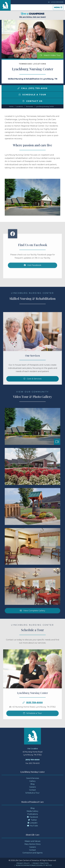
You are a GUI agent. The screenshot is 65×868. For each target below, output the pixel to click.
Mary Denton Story (33, 844)
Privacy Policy (23, 863)
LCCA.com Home (56, 2)
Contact (32, 790)
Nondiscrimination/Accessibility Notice (34, 865)
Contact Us (32, 101)
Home (11, 106)
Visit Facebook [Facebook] (33, 274)
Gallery (32, 781)
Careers (33, 787)
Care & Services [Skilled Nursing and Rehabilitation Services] (32, 388)
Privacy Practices (41, 863)
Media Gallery (32, 811)
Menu (59, 8)
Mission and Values (32, 841)
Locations (20, 106)
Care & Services (33, 778)
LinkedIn (33, 823)
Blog (32, 784)
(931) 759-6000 (34, 712)
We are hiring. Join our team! (32, 15)
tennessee (29, 106)
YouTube (32, 826)
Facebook (32, 817)
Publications (33, 814)
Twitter (33, 820)
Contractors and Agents (32, 853)
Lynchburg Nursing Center (45, 106)
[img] (18, 88)
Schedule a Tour (32, 95)
